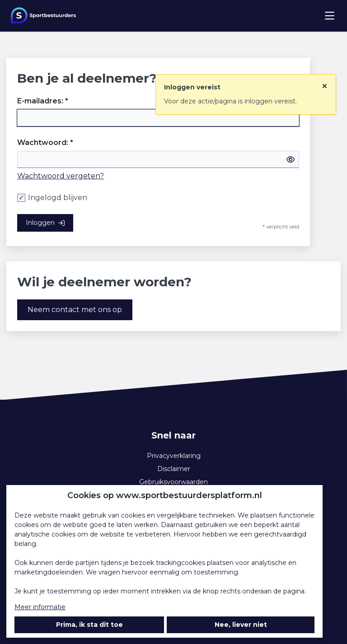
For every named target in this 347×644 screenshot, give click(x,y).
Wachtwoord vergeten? (61, 176)
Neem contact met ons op (75, 310)
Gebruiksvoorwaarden (173, 482)
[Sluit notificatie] (325, 83)
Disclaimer (174, 469)
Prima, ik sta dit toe (89, 625)
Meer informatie (40, 607)
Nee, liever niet (241, 625)
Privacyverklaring (174, 456)
